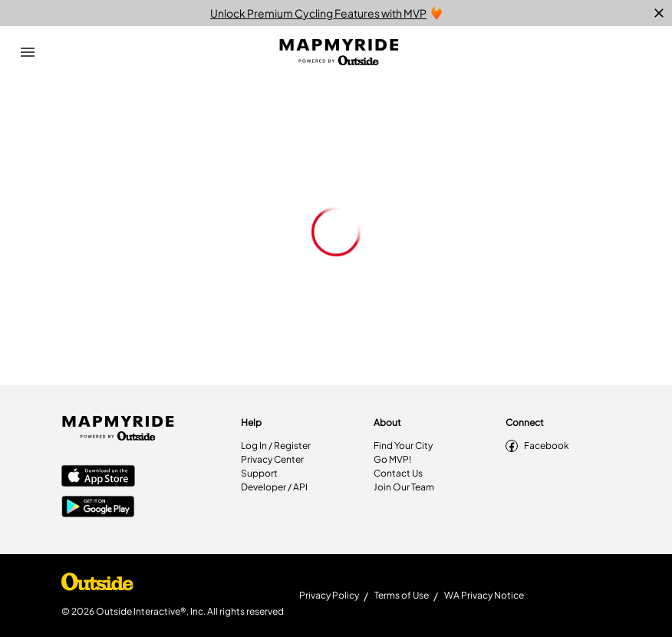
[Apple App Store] (98, 477)
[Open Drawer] (28, 52)
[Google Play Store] (98, 508)
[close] (659, 13)
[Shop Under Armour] (97, 586)
